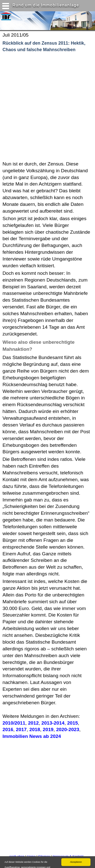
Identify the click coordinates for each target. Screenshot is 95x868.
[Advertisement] (47, 107)
